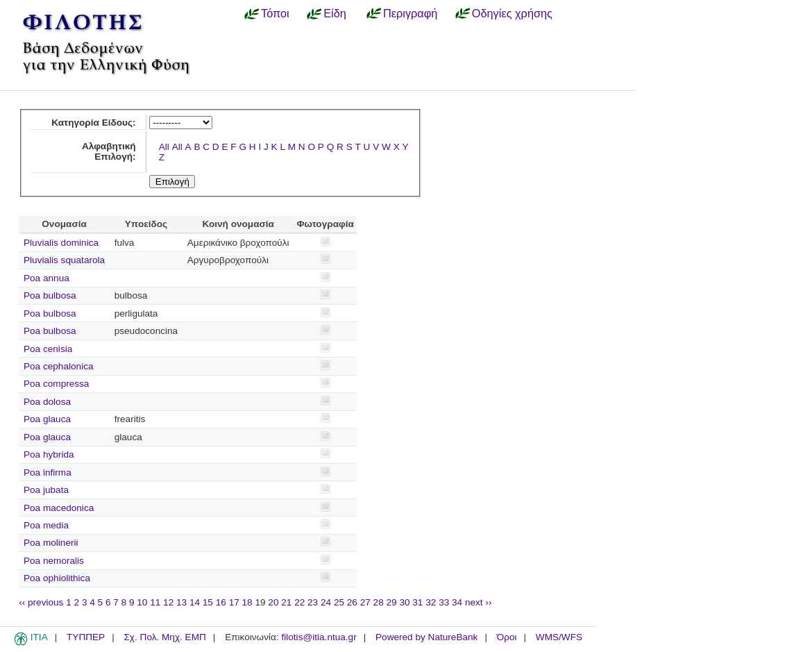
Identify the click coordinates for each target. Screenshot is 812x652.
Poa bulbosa (50, 295)
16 (221, 602)
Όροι (507, 637)
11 (155, 602)
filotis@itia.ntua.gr (319, 637)
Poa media (46, 525)
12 (168, 602)
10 (142, 602)
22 (299, 602)
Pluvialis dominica (61, 243)
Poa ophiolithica (57, 578)
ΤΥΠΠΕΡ (86, 637)
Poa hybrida (49, 454)
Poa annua (46, 278)
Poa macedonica (59, 508)
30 (404, 602)
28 (379, 602)
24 (326, 602)
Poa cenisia (48, 349)
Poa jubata (46, 490)
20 (273, 602)
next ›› (479, 602)
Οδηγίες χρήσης (512, 13)
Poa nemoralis (54, 561)
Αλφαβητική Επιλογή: (109, 151)
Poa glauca (47, 419)
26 (352, 602)
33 (444, 602)
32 (431, 602)
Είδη (335, 13)
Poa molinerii (51, 543)
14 (195, 602)
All (164, 147)
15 (208, 602)
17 (234, 602)
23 (313, 602)
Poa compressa (56, 384)
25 (339, 602)
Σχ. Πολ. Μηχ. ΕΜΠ (164, 637)
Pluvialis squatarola (64, 260)
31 (417, 602)
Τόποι (275, 13)
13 (181, 602)
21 (286, 602)
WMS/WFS (559, 637)
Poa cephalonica (59, 366)
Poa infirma (48, 473)
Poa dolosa (47, 402)
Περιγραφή (410, 13)
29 (392, 602)
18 (247, 602)
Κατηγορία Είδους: (93, 123)
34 (457, 602)
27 (365, 602)
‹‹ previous (41, 602)
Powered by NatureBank (426, 637)
